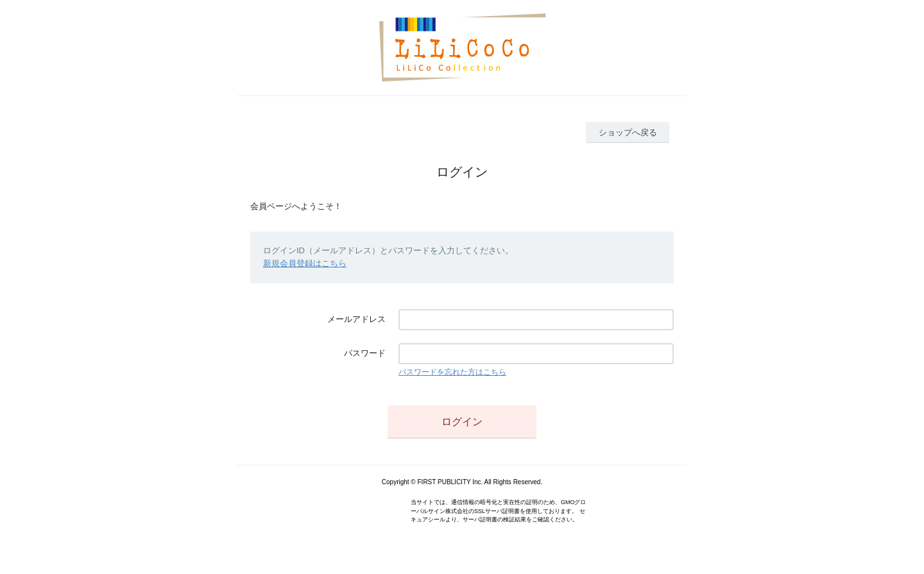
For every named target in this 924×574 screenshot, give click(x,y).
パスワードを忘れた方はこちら (452, 372)
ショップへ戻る (628, 132)
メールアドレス (356, 319)
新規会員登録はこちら (305, 263)
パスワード (365, 353)
